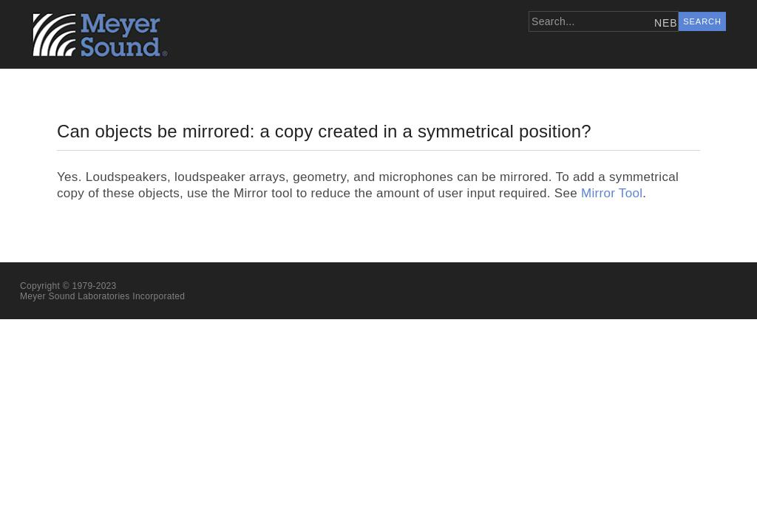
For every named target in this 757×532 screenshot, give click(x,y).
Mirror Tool (612, 193)
